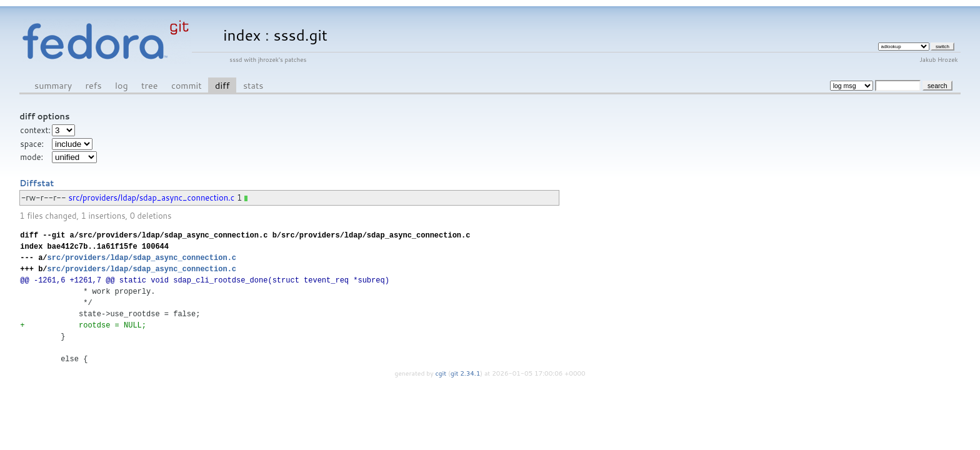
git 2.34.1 (466, 373)
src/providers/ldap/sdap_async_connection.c (152, 197)
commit (187, 85)
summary (53, 85)
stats (253, 85)
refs (94, 85)
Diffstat (37, 183)
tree (149, 85)
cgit (442, 373)
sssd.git (300, 35)
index (242, 35)
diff (222, 85)
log (122, 85)
